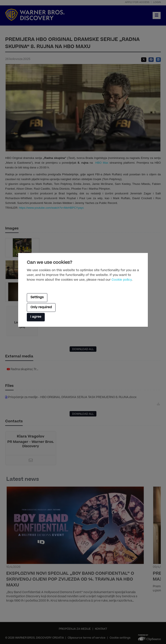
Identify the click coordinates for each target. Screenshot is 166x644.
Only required (41, 307)
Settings (37, 298)
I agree (36, 317)
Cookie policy (122, 280)
